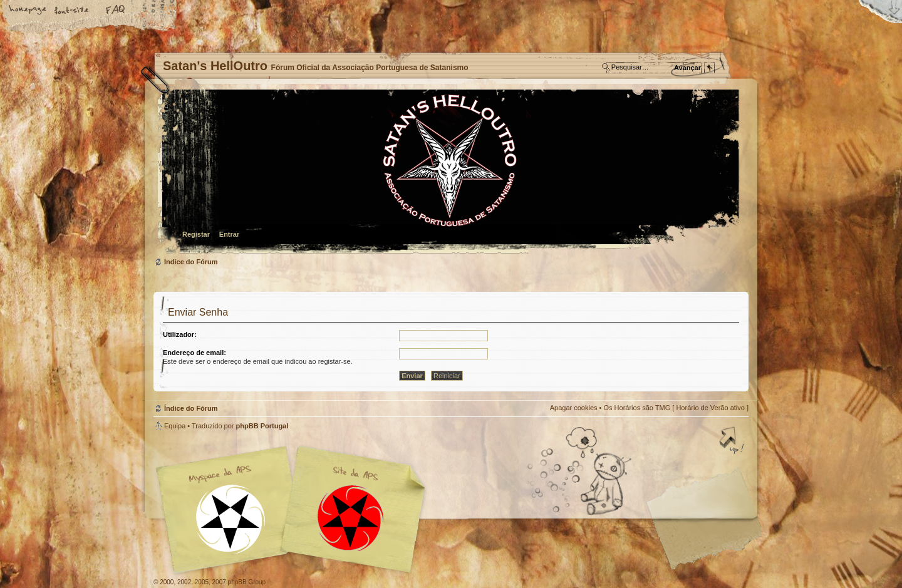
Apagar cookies (574, 408)
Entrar (229, 234)
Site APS (351, 518)
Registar (196, 234)
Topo (733, 441)
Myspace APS (294, 510)
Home (28, 11)
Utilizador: (180, 334)
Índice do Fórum (449, 173)
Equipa (175, 426)
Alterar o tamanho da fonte (72, 11)
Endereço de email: (194, 353)
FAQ (116, 11)
